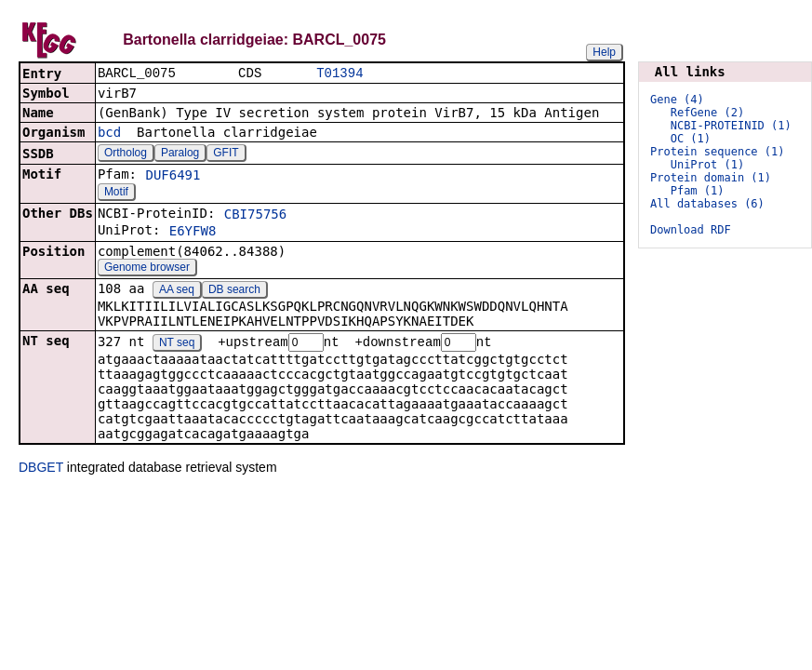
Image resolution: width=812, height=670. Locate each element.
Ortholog (126, 154)
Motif (116, 194)
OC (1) (691, 139)
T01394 (339, 74)
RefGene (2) (707, 113)
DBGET (41, 470)
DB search (234, 291)
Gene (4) (677, 100)
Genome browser (147, 269)
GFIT (226, 154)
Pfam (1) (698, 191)
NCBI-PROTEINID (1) (731, 126)
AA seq (177, 291)
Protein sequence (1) (718, 152)
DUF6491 (173, 177)
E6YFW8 (193, 233)
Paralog (180, 154)
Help (604, 52)
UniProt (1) (707, 165)
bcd (109, 134)
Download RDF (691, 230)
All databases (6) (707, 204)
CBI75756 (255, 216)
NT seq (177, 345)
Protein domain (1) (711, 178)
